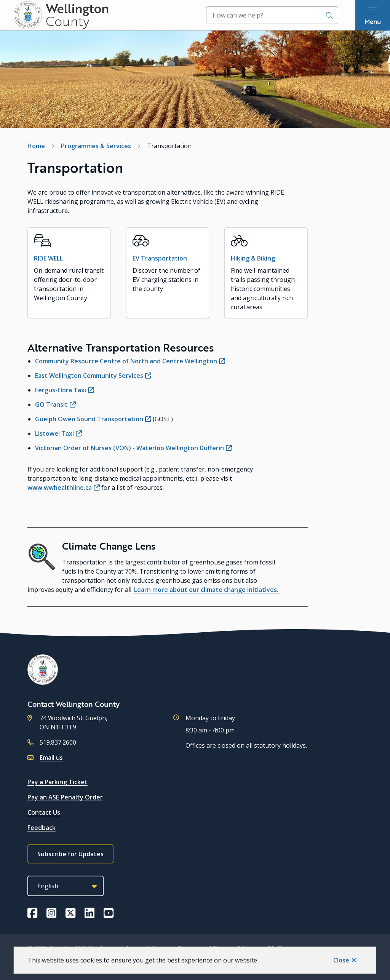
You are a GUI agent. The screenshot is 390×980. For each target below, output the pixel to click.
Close (341, 960)
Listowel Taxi (54, 433)
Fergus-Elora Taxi (61, 390)
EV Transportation (160, 258)
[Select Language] (66, 886)
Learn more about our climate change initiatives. (207, 590)
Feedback (42, 828)
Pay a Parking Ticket (58, 782)
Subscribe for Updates (70, 854)
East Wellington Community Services (89, 376)
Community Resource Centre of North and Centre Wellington (126, 361)
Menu (373, 21)
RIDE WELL (48, 258)
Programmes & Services (96, 146)
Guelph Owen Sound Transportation (89, 419)
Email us (51, 758)
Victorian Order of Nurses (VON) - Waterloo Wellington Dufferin (129, 448)
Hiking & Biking (253, 258)
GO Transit (51, 404)
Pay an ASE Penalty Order (65, 797)
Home (36, 146)
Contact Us (44, 812)
